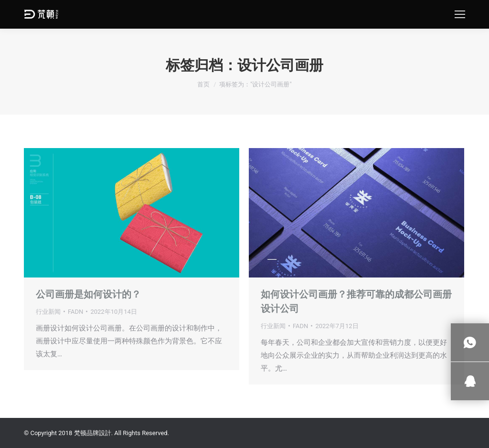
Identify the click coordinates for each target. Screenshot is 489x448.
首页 (203, 84)
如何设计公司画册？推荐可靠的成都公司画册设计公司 (356, 301)
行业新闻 (48, 312)
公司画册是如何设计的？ (88, 294)
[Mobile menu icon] (460, 14)
